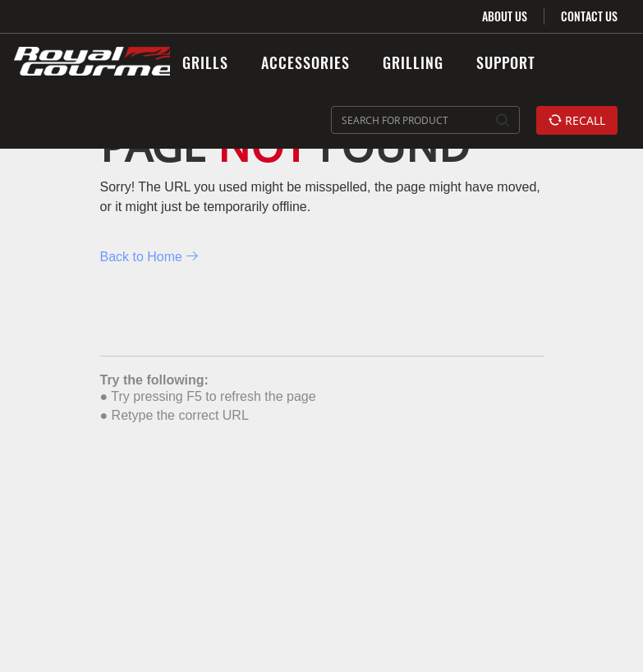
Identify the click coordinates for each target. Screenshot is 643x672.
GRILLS (205, 62)
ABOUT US (505, 16)
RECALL (577, 120)
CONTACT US (589, 16)
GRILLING (413, 62)
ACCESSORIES (305, 62)
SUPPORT (506, 62)
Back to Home (150, 257)
